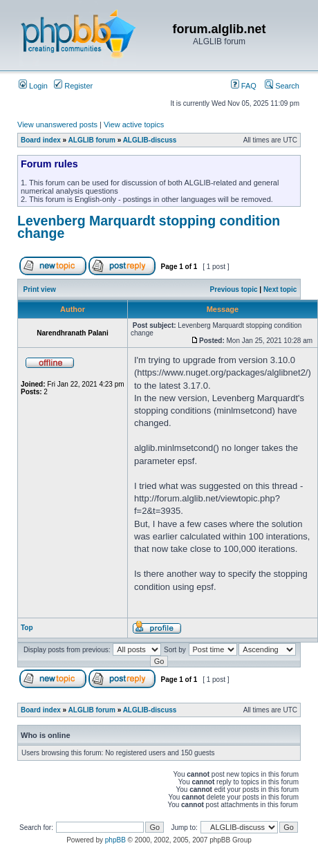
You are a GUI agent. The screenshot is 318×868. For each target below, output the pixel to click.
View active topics (134, 124)
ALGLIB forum (92, 140)
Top (27, 628)
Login (33, 86)
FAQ (244, 86)
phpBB (115, 840)
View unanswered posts (57, 124)
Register (73, 86)
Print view (40, 289)
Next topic (280, 289)
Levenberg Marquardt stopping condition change (149, 227)
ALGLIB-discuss (150, 140)
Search (282, 86)
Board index (41, 140)
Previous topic (234, 289)
